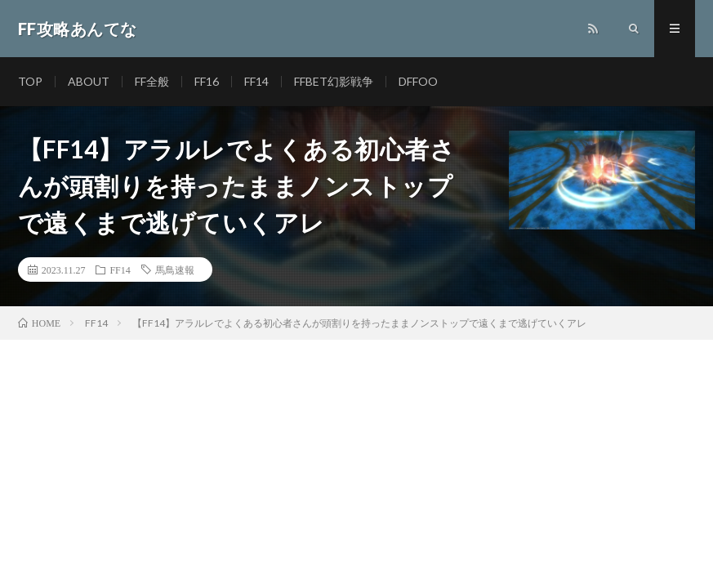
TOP (30, 81)
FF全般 (152, 81)
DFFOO (418, 81)
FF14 (256, 81)
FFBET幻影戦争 (334, 81)
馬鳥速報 (175, 269)
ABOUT (89, 81)
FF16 (207, 81)
